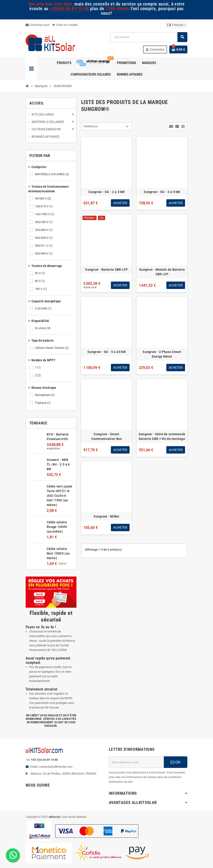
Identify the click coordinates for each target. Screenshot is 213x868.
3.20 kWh (44, 309)
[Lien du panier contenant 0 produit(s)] (178, 49)
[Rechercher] (149, 37)
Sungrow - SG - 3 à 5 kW (162, 192)
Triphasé (43, 403)
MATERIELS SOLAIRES (52, 174)
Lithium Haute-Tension (52, 348)
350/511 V (44, 246)
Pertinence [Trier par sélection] (91, 126)
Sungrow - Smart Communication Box (107, 436)
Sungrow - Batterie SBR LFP (106, 270)
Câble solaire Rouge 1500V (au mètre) (57, 527)
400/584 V (44, 254)
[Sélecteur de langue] (176, 25)
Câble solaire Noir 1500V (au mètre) (58, 553)
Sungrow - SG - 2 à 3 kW (106, 192)
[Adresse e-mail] (136, 762)
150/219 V (44, 206)
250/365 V (44, 230)
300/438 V (44, 238)
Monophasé (45, 395)
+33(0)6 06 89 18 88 (69, 9)
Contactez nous (38, 25)
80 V (40, 281)
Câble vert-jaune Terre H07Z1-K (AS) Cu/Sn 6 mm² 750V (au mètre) (59, 496)
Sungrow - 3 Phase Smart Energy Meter (162, 354)
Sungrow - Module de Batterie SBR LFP (162, 272)
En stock (43, 328)
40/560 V (43, 199)
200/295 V (44, 222)
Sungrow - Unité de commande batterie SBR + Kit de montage (162, 436)
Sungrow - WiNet (106, 516)
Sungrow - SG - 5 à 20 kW (106, 352)
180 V (41, 289)
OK (176, 762)
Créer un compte (65, 25)
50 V (40, 273)
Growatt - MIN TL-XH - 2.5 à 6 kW (58, 464)
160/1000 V (45, 214)
